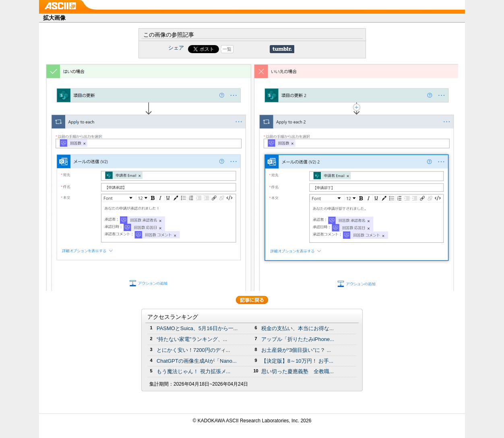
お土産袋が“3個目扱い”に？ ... (296, 350)
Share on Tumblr (282, 49)
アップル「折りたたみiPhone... (298, 339)
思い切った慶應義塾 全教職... (297, 371)
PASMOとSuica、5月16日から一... (197, 328)
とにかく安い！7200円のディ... (193, 350)
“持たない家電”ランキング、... (192, 339)
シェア (176, 48)
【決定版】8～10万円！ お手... (297, 361)
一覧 (227, 49)
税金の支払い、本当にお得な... (297, 328)
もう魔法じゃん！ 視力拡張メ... (193, 371)
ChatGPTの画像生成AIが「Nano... (197, 361)
